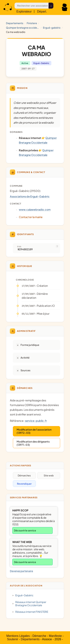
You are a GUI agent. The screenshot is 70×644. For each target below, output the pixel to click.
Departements (15, 23)
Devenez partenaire (21, 571)
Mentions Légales (18, 636)
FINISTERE (32, 23)
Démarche (39, 636)
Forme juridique (30, 345)
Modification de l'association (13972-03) (34, 431)
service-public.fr (36, 421)
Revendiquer (24, 484)
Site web (49, 475)
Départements (30, 639)
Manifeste (55, 636)
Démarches (24, 475)
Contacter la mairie (31, 217)
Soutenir (13, 639)
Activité (25, 358)
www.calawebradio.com (35, 209)
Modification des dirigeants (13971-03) (33, 443)
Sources (25, 370)
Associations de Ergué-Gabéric (30, 196)
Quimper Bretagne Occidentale (23, 28)
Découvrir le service (25, 530)
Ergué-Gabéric (52, 28)
